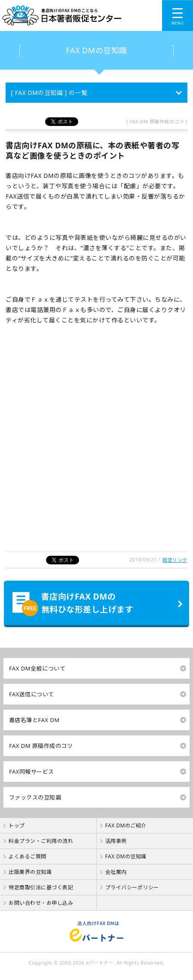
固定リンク (175, 560)
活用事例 (116, 841)
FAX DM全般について (37, 668)
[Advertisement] (96, 443)
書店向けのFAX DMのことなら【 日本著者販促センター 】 (70, 15)
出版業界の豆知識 (30, 872)
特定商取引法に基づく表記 (41, 887)
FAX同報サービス (32, 772)
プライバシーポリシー (132, 887)
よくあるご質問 (28, 856)
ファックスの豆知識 (35, 797)
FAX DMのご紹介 (126, 825)
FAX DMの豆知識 (96, 50)
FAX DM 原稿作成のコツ (41, 746)
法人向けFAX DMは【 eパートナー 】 (96, 931)
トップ (17, 825)
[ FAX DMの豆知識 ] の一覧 (49, 93)
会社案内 (116, 872)
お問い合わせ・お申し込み (41, 903)
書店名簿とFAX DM (34, 720)
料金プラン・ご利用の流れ (41, 841)
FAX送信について (32, 694)
